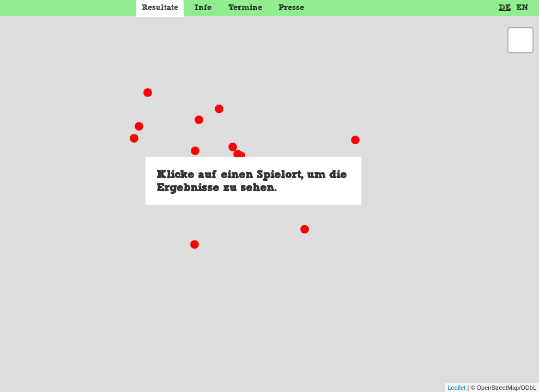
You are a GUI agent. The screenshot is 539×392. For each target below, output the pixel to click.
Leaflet (456, 388)
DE (505, 7)
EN (522, 7)
